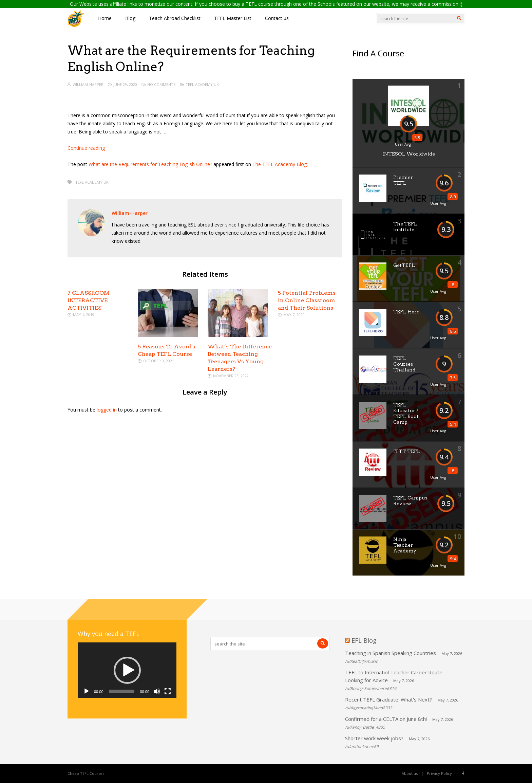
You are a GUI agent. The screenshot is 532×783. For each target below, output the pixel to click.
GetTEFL (404, 265)
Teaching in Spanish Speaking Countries (391, 653)
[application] (127, 670)
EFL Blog (364, 640)
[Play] (87, 691)
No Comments (161, 84)
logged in (107, 410)
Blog (130, 18)
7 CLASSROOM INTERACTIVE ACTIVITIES (89, 300)
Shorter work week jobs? (374, 738)
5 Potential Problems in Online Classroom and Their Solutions (307, 300)
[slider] (122, 691)
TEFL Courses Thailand (404, 364)
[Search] (459, 18)
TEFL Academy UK (202, 84)
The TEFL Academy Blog (280, 164)
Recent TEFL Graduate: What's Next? (388, 699)
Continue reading (86, 148)
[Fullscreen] (168, 691)
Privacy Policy (439, 773)
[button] (127, 670)
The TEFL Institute (405, 227)
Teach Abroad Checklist (175, 18)
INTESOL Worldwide (409, 154)
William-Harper (88, 84)
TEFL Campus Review (410, 501)
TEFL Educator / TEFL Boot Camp (406, 413)
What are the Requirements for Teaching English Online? (150, 164)
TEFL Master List (233, 18)
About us (410, 773)
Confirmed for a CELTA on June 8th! (386, 719)
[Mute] (157, 691)
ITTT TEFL (407, 451)
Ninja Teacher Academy (405, 545)
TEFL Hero (406, 312)
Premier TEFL (403, 180)
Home (105, 18)
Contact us (277, 18)
